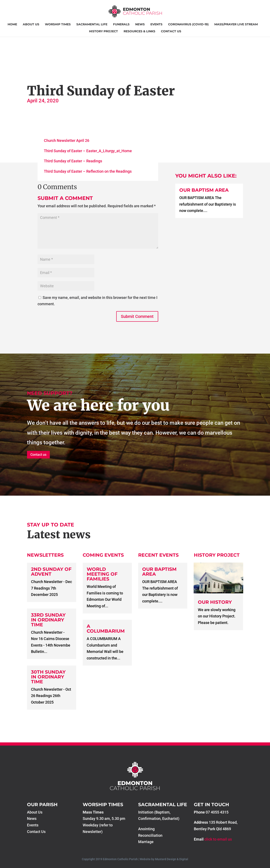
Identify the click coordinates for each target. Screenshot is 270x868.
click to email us (218, 839)
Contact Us (171, 31)
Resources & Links (139, 31)
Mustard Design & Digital (172, 859)
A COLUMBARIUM (106, 629)
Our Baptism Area (204, 190)
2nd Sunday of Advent (51, 572)
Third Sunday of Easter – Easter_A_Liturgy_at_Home (88, 151)
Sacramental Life (92, 24)
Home (12, 24)
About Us (31, 24)
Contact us (38, 455)
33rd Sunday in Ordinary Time (48, 620)
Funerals (121, 24)
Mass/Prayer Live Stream (236, 24)
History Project (103, 31)
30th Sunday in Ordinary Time (48, 677)
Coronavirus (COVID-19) (188, 24)
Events (156, 24)
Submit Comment (137, 316)
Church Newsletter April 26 (67, 140)
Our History (215, 602)
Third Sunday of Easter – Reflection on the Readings (88, 171)
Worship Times (58, 24)
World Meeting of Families (102, 574)
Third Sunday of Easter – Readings (73, 161)
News (140, 24)
